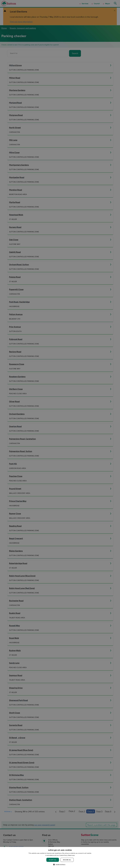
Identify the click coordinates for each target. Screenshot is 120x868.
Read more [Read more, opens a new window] (71, 855)
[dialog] (60, 857)
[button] (60, 864)
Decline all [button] (67, 860)
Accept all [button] (53, 860)
